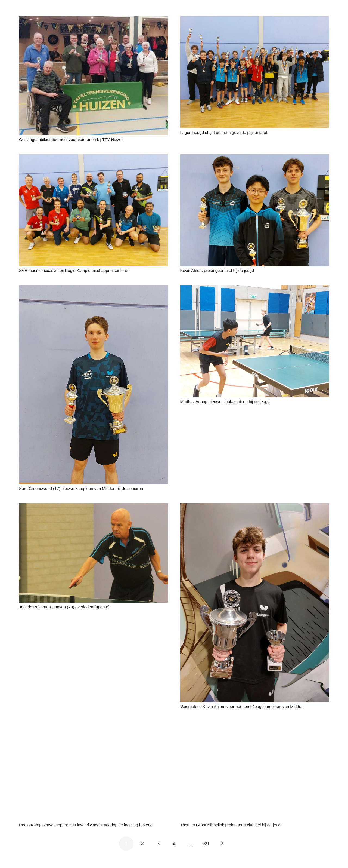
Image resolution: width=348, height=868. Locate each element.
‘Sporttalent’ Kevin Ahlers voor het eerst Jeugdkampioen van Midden (243, 706)
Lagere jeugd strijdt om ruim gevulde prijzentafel (224, 132)
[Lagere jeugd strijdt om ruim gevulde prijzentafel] (255, 20)
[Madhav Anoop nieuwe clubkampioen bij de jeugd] (255, 289)
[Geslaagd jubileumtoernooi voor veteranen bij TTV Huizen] (94, 20)
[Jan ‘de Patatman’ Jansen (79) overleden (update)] (94, 507)
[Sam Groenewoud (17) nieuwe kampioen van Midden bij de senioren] (94, 289)
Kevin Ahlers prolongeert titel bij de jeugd (219, 270)
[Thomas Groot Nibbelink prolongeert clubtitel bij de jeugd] (255, 725)
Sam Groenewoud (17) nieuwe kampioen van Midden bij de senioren (83, 488)
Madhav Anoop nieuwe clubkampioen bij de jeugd (225, 402)
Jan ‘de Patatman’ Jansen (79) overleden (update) (64, 607)
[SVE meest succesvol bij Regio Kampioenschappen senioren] (94, 158)
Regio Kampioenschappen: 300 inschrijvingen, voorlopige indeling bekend (86, 825)
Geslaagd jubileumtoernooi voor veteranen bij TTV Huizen (71, 139)
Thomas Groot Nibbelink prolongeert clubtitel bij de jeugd (232, 825)
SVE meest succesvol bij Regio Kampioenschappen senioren (74, 270)
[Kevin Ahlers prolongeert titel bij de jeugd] (255, 158)
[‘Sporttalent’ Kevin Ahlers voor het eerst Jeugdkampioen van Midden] (255, 507)
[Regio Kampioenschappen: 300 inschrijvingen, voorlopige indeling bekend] (94, 725)
